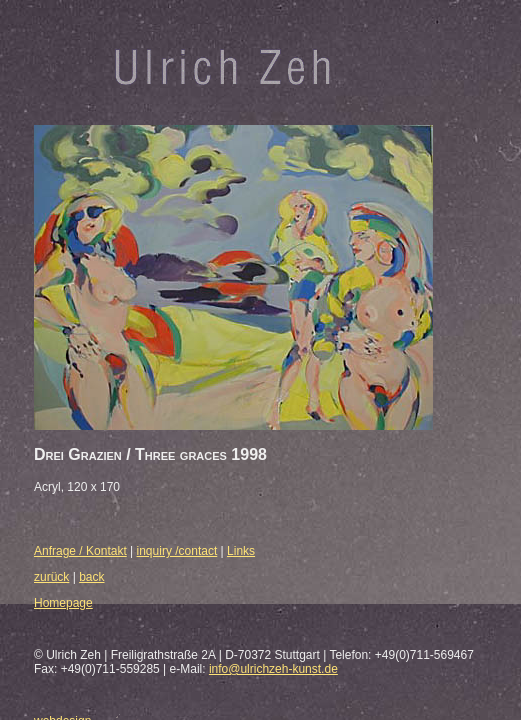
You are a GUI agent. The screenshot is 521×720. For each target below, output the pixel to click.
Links (241, 551)
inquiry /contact (177, 551)
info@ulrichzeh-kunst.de (273, 669)
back (91, 577)
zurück (51, 577)
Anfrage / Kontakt (80, 551)
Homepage (63, 603)
